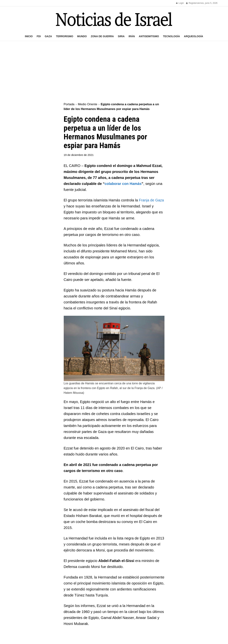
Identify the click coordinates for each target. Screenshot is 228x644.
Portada (69, 104)
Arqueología (194, 36)
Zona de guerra (102, 36)
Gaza (48, 36)
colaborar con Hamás (123, 184)
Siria (121, 36)
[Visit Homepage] (114, 19)
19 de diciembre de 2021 (79, 155)
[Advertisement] (114, 72)
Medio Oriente (88, 104)
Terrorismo (65, 36)
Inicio (29, 36)
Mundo (82, 36)
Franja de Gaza (151, 200)
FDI (39, 36)
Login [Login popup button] (180, 3)
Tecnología (171, 36)
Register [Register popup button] (191, 3)
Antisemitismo (149, 36)
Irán (132, 36)
